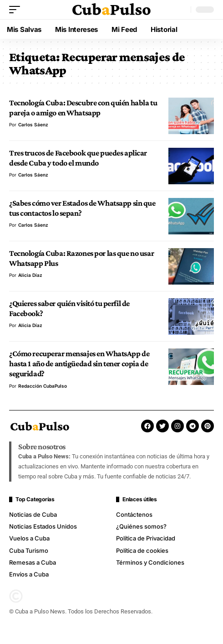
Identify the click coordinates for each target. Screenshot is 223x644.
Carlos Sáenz (33, 125)
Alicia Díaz (30, 275)
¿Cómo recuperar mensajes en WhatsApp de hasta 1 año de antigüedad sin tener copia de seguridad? (79, 364)
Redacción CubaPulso (43, 386)
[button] (17, 10)
